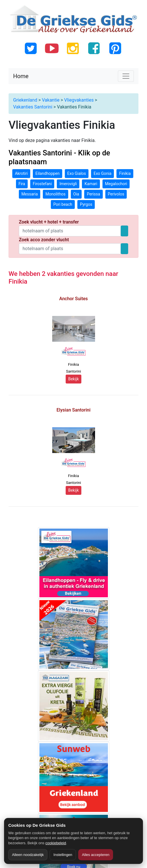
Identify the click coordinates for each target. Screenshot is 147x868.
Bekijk (73, 379)
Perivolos (116, 194)
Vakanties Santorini (33, 107)
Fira (22, 184)
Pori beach (63, 204)
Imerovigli (68, 184)
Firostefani (42, 184)
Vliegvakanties (79, 100)
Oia (76, 194)
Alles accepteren (96, 855)
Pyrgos (86, 204)
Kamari (91, 184)
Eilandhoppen (48, 173)
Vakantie (51, 100)
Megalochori (116, 184)
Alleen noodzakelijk (28, 855)
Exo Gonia (103, 173)
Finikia (125, 173)
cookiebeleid (56, 843)
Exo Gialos (77, 173)
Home (21, 76)
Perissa (93, 194)
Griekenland (25, 100)
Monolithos (55, 194)
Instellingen (63, 855)
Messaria (30, 194)
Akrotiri (21, 173)
